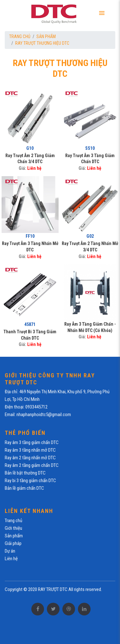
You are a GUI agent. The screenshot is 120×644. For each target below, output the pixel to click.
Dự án (10, 551)
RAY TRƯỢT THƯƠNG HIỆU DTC (42, 43)
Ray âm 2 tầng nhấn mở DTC (30, 458)
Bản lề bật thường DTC (25, 473)
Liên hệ (34, 168)
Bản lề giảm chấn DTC (24, 488)
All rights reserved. (85, 589)
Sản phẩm (46, 37)
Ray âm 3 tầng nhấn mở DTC (30, 450)
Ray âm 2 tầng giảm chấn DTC (32, 465)
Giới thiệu (13, 528)
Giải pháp (13, 543)
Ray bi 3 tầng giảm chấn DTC (30, 481)
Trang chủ (20, 37)
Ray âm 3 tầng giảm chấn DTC (32, 442)
